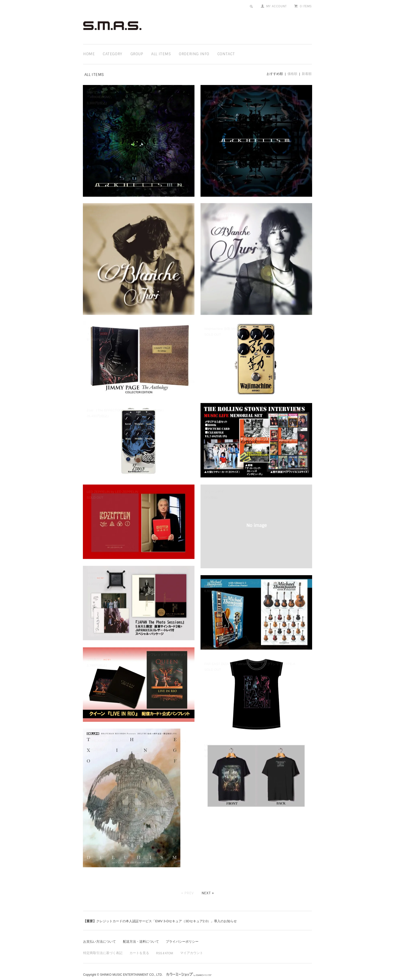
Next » (208, 885)
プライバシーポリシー (189, 934)
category (113, 54)
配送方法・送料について (145, 934)
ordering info (194, 54)
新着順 (307, 74)
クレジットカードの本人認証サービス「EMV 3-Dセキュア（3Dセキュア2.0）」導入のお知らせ (166, 913)
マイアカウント (186, 946)
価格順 (292, 74)
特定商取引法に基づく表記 (101, 946)
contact (226, 54)
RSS (155, 946)
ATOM (164, 946)
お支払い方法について (101, 934)
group (137, 54)
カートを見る (136, 946)
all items (161, 54)
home (89, 54)
